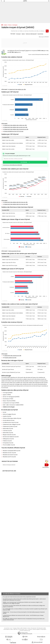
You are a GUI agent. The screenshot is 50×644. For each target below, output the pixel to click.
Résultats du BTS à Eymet (9, 457)
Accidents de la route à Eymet (11, 422)
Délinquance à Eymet (8, 439)
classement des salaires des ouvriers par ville (16, 127)
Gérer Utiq (15, 629)
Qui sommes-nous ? (8, 628)
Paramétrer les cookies (8, 629)
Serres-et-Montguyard (31, 34)
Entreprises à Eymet (8, 443)
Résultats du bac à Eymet (9, 453)
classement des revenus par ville (13, 356)
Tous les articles (21, 629)
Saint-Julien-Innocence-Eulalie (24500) (13, 405)
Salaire (5, 25)
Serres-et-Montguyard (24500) (11, 397)
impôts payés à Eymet (10, 358)
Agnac (23, 34)
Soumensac (40, 34)
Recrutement (34, 628)
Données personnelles (41, 628)
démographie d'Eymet (15, 251)
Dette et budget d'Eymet (9, 414)
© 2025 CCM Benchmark (25, 631)
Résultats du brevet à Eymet (10, 455)
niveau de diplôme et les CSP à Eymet (14, 131)
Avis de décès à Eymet (9, 420)
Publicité (25, 628)
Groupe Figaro (43, 629)
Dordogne (15, 25)
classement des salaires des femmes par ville (16, 202)
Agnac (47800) (7, 395)
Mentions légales (36, 629)
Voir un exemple (45, 467)
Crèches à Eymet (7, 431)
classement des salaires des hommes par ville (16, 204)
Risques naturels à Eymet (9, 435)
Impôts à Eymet (7, 416)
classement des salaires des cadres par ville (15, 125)
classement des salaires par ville (17, 89)
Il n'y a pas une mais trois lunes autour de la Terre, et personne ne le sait (19, 597)
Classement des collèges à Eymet (12, 424)
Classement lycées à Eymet (10, 426)
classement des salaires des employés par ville (16, 129)
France (10, 25)
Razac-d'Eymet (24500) (9, 401)
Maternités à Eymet (8, 433)
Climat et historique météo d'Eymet (12, 418)
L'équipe (15, 628)
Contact (29, 628)
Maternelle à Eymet (8, 429)
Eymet (5, 412)
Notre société (20, 628)
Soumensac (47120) (8, 399)
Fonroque (18, 34)
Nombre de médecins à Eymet (11, 437)
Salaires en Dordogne (9, 407)
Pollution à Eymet (7, 441)
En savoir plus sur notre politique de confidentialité (12, 165)
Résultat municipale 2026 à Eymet (12, 451)
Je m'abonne (24, 162)
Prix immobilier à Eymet (9, 445)
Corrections (30, 629)
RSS (26, 629)
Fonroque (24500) (8, 393)
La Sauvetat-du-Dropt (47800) (11, 403)
